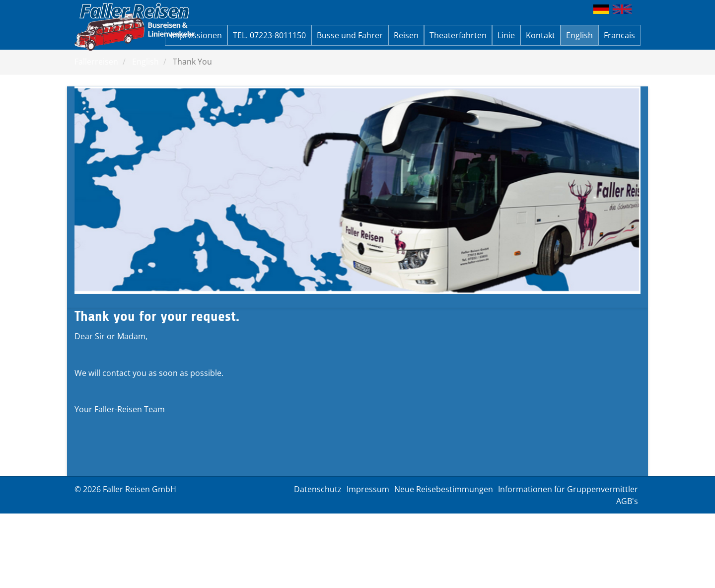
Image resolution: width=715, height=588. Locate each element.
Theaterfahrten (458, 35)
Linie (506, 35)
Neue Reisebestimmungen (444, 489)
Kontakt (540, 35)
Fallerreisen (96, 62)
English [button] (579, 35)
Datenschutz (318, 489)
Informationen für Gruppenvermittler (568, 489)
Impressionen (196, 35)
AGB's (627, 501)
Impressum (368, 489)
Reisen (406, 35)
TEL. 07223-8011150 (269, 35)
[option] (357, 190)
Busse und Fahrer (350, 35)
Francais (619, 35)
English (145, 62)
